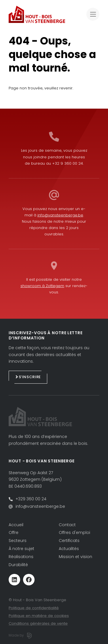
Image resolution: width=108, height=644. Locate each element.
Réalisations (21, 557)
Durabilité (18, 565)
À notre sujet (21, 549)
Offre (14, 532)
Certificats (69, 541)
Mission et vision (75, 557)
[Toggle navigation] (93, 14)
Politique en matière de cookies (39, 616)
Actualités (69, 549)
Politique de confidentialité (34, 608)
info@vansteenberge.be (60, 215)
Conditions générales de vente (38, 623)
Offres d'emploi (74, 532)
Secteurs (18, 541)
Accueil (16, 525)
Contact (67, 525)
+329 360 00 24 (31, 499)
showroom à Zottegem (42, 286)
